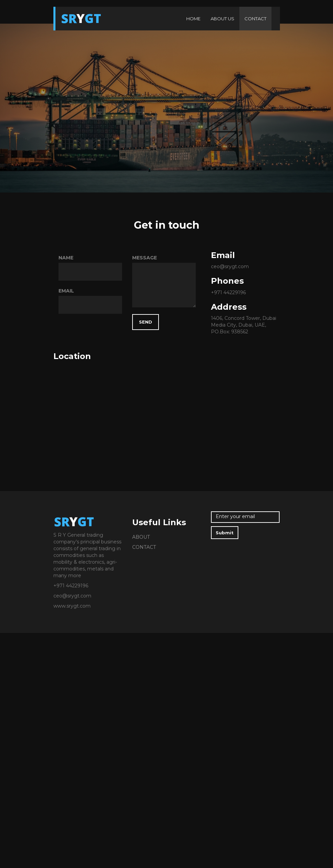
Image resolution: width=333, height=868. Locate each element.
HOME (193, 19)
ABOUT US (222, 19)
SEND (146, 322)
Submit (225, 533)
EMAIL (66, 291)
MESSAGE (145, 258)
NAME (66, 258)
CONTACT (255, 19)
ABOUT (141, 537)
